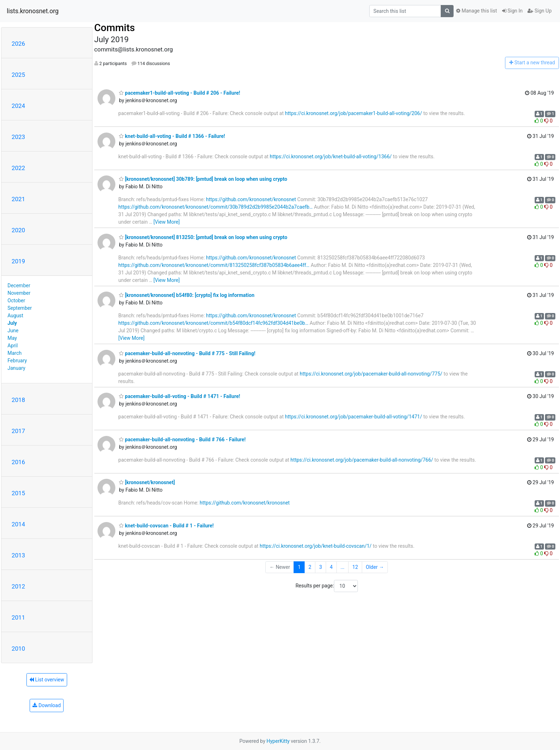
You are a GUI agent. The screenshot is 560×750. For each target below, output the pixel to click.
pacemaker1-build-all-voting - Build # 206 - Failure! (179, 93)
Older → (375, 567)
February (17, 361)
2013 (19, 555)
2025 (19, 75)
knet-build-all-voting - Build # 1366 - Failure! (172, 136)
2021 (19, 199)
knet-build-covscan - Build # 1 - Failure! (166, 526)
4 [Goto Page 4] (331, 567)
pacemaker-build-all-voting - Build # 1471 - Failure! (179, 396)
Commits (115, 28)
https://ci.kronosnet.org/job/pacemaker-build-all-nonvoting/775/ (371, 374)
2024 (19, 106)
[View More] (167, 222)
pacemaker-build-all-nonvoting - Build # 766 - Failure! (182, 439)
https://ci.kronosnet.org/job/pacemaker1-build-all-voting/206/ (354, 113)
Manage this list (476, 11)
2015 (19, 493)
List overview (47, 680)
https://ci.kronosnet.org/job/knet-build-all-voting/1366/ (331, 157)
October (16, 301)
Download (47, 705)
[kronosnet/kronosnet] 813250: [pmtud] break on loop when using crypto (203, 237)
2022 (19, 168)
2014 (19, 524)
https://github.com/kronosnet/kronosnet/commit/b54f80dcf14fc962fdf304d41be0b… (213, 323)
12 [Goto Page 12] (355, 567)
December (19, 285)
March (15, 353)
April (13, 346)
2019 (19, 261)
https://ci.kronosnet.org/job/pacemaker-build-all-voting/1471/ (354, 417)
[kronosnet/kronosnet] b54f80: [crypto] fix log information (187, 295)
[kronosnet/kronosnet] (147, 482)
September (20, 308)
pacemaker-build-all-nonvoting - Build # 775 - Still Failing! (187, 353)
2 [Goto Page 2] (310, 567)
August (15, 316)
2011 (19, 617)
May (12, 338)
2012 (19, 586)
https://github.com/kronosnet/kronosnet (251, 199)
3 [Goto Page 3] (321, 567)
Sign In (512, 11)
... (342, 567)
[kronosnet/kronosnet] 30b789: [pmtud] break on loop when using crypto (203, 179)
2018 (19, 400)
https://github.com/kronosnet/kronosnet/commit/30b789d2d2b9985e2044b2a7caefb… (215, 207)
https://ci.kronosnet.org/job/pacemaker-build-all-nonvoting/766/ (362, 460)
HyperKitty (278, 741)
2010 (19, 649)
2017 (19, 431)
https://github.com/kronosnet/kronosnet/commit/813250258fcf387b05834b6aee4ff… (214, 265)
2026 (19, 44)
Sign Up (539, 11)
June (13, 331)
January (16, 368)
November (19, 293)
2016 (19, 462)
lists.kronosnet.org (33, 11)
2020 (19, 230)
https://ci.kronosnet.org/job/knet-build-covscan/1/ (316, 546)
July (12, 323)
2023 (19, 137)
